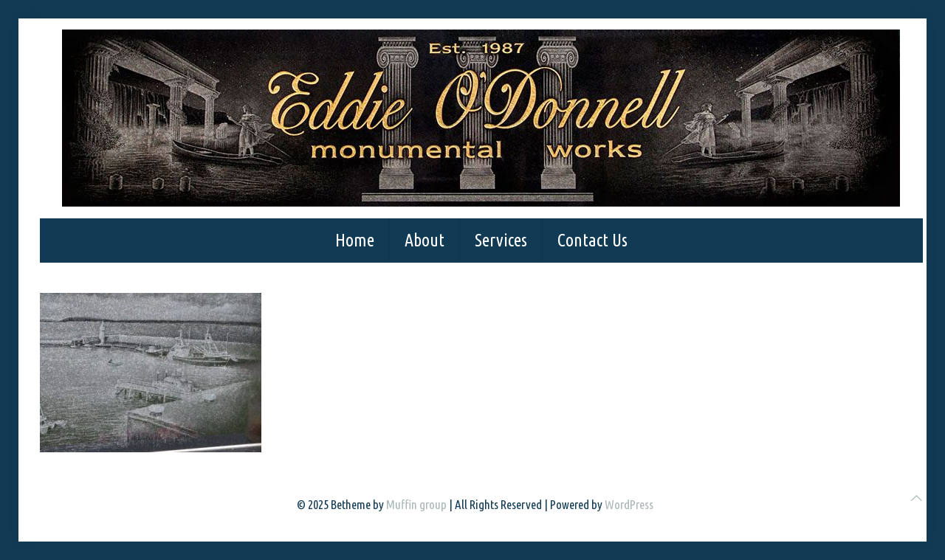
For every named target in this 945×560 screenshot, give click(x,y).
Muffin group (416, 504)
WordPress (629, 504)
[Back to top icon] (917, 498)
